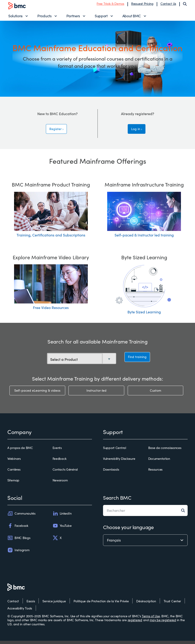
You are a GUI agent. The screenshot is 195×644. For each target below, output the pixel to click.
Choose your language (128, 530)
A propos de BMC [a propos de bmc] (20, 451)
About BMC (132, 17)
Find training (137, 361)
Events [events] (57, 451)
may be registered (163, 623)
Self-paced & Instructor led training (144, 238)
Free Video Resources (51, 311)
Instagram (18, 553)
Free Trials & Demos (110, 5)
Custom (155, 394)
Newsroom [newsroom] (60, 484)
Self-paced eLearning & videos (37, 394)
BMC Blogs (19, 541)
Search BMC (117, 501)
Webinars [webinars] (14, 462)
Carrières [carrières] (14, 473)
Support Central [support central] (115, 451)
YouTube (62, 529)
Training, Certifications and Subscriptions (51, 238)
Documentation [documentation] (159, 462)
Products (44, 17)
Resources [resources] (155, 473)
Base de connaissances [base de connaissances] (165, 451)
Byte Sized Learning (144, 315)
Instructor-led (96, 394)
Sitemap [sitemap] (13, 484)
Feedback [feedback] (60, 462)
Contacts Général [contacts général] (65, 473)
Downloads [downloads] (111, 473)
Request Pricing (142, 5)
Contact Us (168, 5)
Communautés (21, 517)
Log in (136, 132)
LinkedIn (62, 517)
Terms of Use (151, 619)
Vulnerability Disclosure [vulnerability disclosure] (119, 462)
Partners (73, 17)
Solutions (15, 17)
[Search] (185, 6)
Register (55, 132)
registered (135, 623)
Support (101, 17)
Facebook (18, 529)
